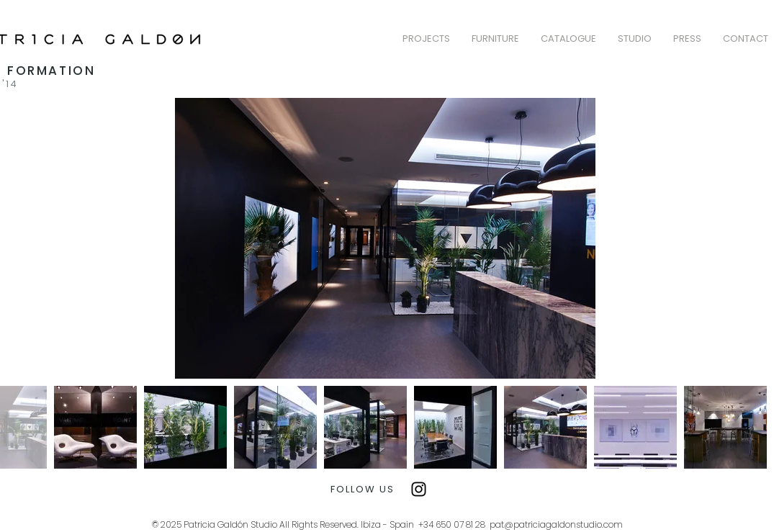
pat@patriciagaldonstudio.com (556, 524)
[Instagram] (419, 489)
